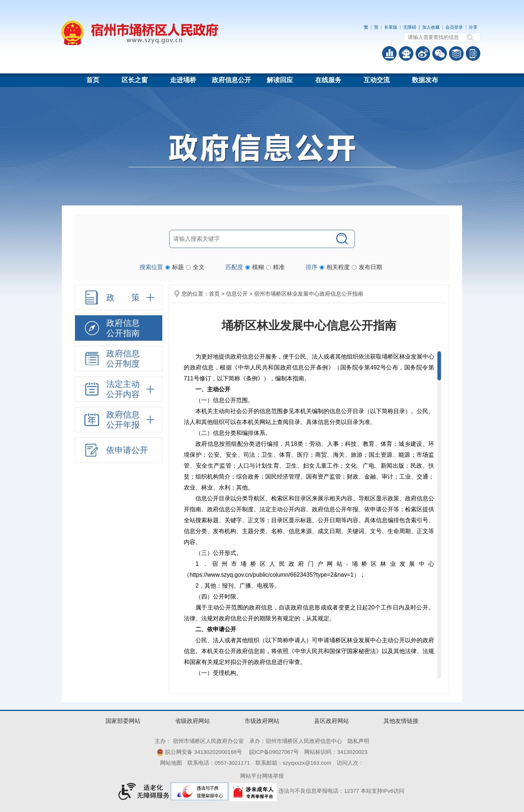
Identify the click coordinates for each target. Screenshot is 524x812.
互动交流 (377, 80)
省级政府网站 (192, 721)
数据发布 (425, 80)
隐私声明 (358, 741)
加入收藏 (431, 27)
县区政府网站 (332, 721)
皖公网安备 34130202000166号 (199, 752)
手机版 (473, 53)
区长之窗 (135, 80)
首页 (93, 80)
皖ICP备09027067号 (274, 752)
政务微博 (423, 53)
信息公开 (237, 294)
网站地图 (171, 763)
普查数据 (389, 53)
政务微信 (440, 53)
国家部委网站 (123, 721)
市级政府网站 (262, 721)
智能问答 (406, 53)
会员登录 (454, 27)
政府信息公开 (231, 80)
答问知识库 (456, 53)
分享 (473, 27)
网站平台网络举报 (262, 776)
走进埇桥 (183, 80)
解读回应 (280, 80)
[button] (391, 27)
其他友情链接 (401, 721)
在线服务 (328, 80)
